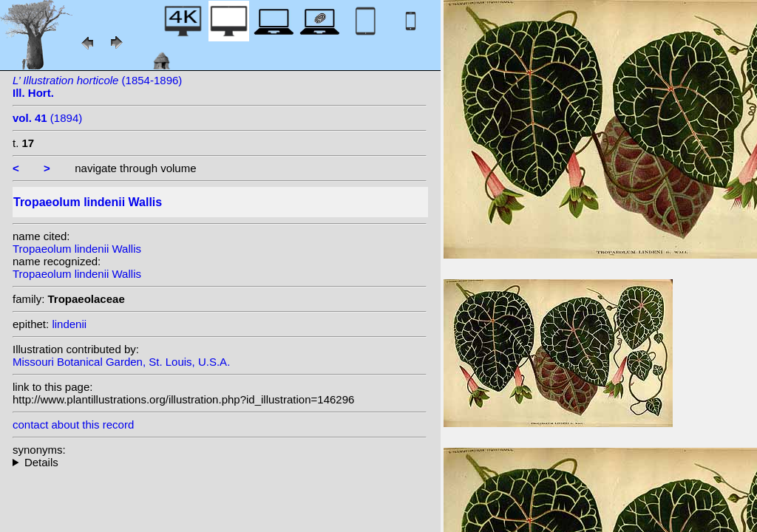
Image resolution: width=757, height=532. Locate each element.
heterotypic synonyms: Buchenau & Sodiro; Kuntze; (220, 462)
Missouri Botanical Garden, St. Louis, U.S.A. (121, 362)
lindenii (69, 324)
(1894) (47, 118)
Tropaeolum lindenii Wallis (77, 249)
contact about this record (73, 424)
